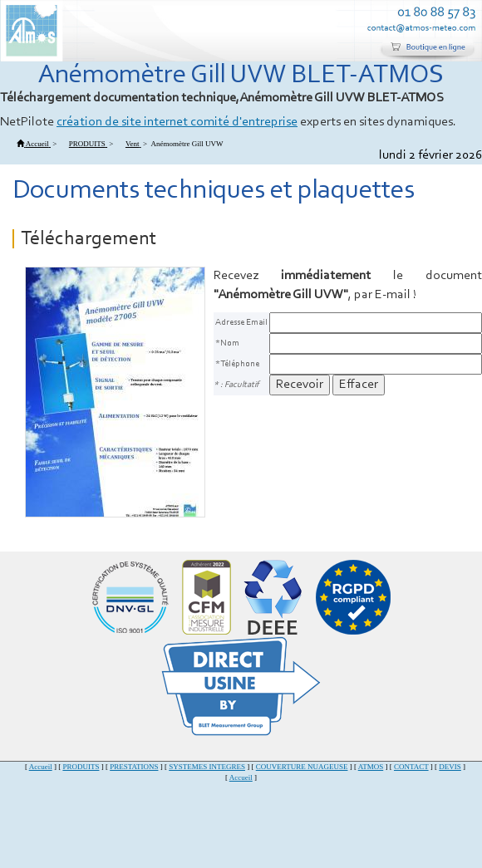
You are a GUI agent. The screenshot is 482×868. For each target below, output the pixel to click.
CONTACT (411, 767)
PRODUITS (81, 767)
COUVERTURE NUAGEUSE (302, 767)
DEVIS (450, 767)
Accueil (41, 767)
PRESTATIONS (134, 767)
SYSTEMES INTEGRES (207, 767)
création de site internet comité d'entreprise (177, 122)
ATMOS (371, 767)
